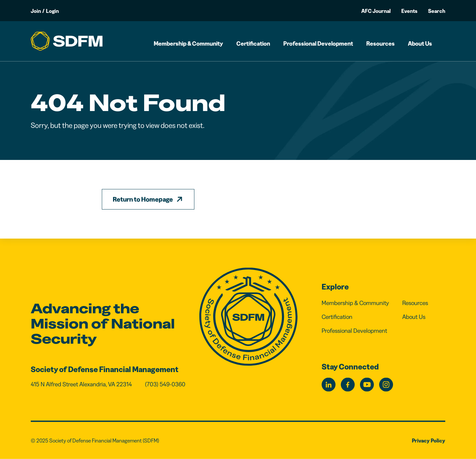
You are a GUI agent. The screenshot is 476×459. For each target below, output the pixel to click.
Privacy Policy (429, 440)
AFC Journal (376, 11)
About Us (420, 44)
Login (52, 11)
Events (409, 11)
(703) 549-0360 (165, 384)
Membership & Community (188, 44)
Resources (380, 44)
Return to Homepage (143, 199)
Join (36, 11)
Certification (253, 44)
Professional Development (318, 44)
